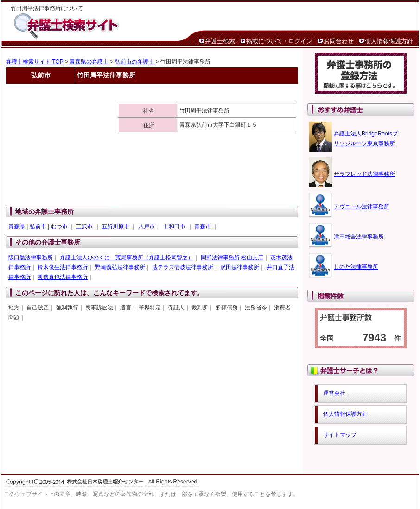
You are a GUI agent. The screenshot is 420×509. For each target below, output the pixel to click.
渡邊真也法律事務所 (63, 277)
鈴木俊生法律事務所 (63, 267)
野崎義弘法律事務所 (120, 267)
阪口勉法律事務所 (31, 258)
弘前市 (39, 226)
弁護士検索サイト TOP (35, 62)
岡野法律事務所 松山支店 (232, 258)
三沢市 (85, 226)
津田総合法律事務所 (359, 237)
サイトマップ (340, 435)
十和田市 (175, 226)
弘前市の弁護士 (135, 62)
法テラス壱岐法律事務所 (183, 267)
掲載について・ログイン (279, 41)
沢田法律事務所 (240, 267)
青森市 (203, 226)
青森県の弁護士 (89, 62)
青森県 (17, 226)
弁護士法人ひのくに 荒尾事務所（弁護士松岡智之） (127, 258)
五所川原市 (116, 226)
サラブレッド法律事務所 (364, 174)
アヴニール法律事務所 (362, 206)
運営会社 (334, 393)
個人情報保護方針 (389, 41)
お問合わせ (339, 41)
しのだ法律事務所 (356, 267)
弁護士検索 (220, 41)
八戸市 (147, 226)
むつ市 (60, 226)
